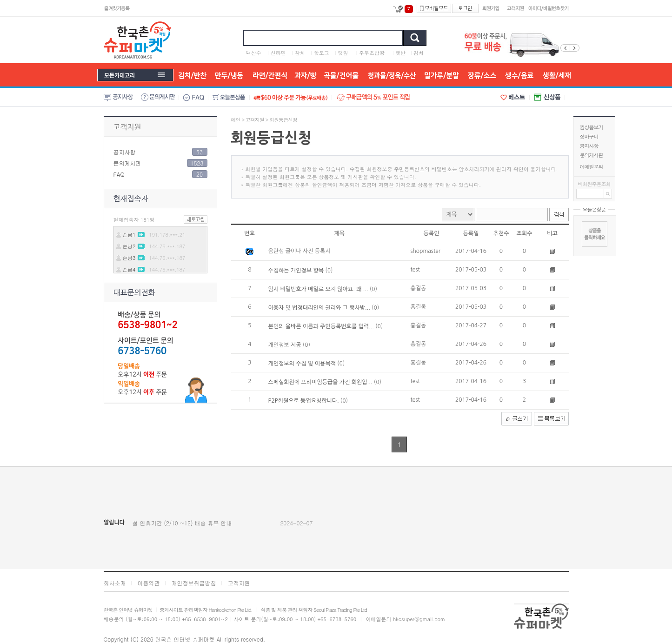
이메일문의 (592, 167)
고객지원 (127, 127)
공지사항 (589, 146)
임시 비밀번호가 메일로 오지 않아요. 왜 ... (319, 289)
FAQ (119, 174)
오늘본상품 (594, 209)
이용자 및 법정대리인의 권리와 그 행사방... (320, 308)
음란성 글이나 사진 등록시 (299, 251)
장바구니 (589, 136)
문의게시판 (592, 155)
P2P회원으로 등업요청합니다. (305, 401)
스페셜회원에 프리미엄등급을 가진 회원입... (321, 382)
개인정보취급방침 (194, 583)
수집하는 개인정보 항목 (297, 271)
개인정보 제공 (286, 345)
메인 (236, 120)
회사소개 (115, 583)
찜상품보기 (592, 127)
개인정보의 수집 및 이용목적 (303, 364)
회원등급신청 (283, 120)
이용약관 (149, 583)
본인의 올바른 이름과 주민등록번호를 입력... (322, 326)
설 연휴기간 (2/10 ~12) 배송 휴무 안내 (182, 523)
